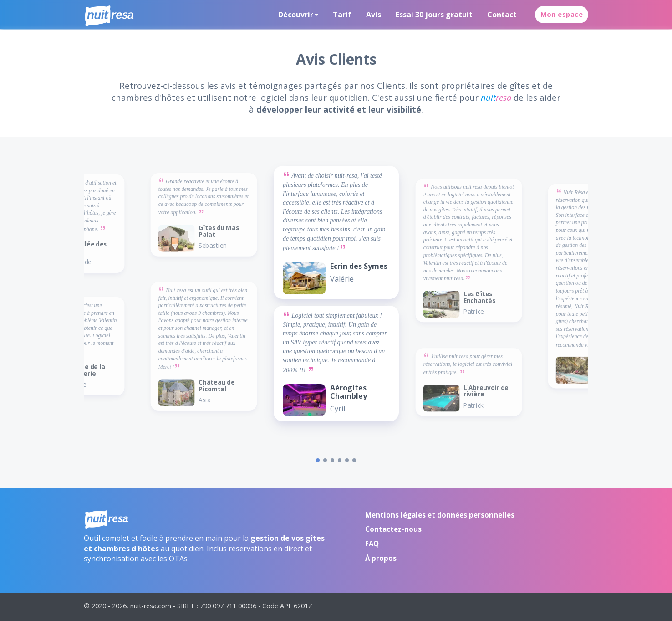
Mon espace (562, 14)
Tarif (342, 15)
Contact (502, 15)
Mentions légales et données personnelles (440, 515)
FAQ (372, 544)
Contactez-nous (393, 529)
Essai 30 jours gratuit (434, 15)
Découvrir (296, 15)
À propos (381, 558)
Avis (374, 15)
